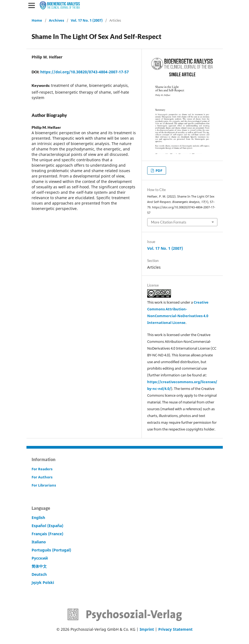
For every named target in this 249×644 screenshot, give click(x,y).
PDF (159, 170)
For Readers (42, 469)
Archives (56, 20)
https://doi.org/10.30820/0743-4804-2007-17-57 (85, 72)
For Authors (42, 477)
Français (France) (47, 534)
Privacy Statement (175, 629)
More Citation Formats (169, 222)
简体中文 (39, 566)
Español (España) (47, 526)
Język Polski (43, 582)
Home (37, 20)
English (38, 517)
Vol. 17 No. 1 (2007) (87, 20)
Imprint (147, 629)
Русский (40, 558)
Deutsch (39, 574)
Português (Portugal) (51, 550)
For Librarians (44, 485)
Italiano (39, 542)
